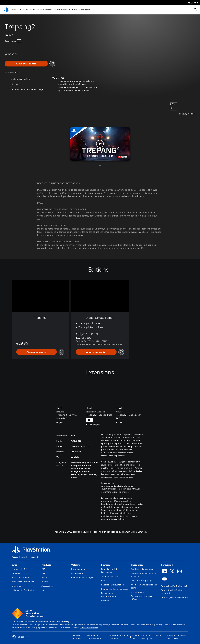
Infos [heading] (14, 565)
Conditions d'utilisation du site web (118, 637)
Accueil (15, 557)
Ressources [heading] (137, 565)
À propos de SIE (19, 569)
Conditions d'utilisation (142, 569)
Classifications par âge (142, 581)
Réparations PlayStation (113, 585)
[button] (100, 144)
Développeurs (138, 592)
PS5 (21, 10)
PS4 (28, 10)
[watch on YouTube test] (123, 157)
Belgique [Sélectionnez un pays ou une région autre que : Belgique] (21, 637)
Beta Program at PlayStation (174, 597)
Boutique (73, 10)
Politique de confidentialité (94, 637)
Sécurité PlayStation (111, 576)
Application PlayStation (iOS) (174, 586)
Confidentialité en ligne (82, 578)
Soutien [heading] (105, 565)
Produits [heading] (46, 565)
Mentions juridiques (77, 637)
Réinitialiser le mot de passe (115, 589)
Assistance (86, 10)
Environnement (78, 569)
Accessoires (48, 10)
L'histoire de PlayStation (23, 590)
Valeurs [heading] (75, 565)
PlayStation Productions (23, 582)
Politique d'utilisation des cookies (177, 637)
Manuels (105, 600)
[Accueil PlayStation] (7, 10)
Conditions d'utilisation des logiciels (152, 637)
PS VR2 (45, 578)
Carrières (16, 573)
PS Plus (36, 10)
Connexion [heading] (167, 565)
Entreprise (16, 586)
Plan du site (135, 637)
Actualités (61, 10)
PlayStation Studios (21, 578)
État (103, 581)
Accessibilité (77, 573)
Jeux (14, 10)
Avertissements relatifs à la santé (117, 486)
